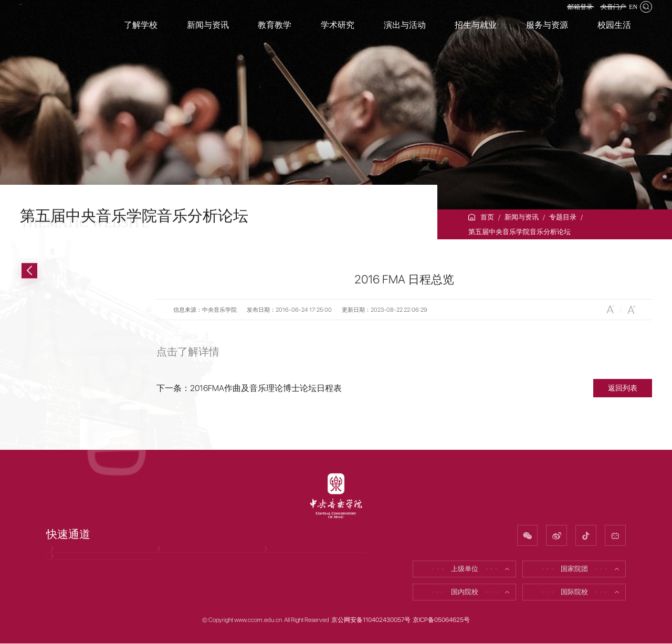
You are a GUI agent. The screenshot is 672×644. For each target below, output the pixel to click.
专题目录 (563, 217)
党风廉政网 (68, 559)
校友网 (275, 559)
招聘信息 (171, 559)
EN (628, 14)
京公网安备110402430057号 (371, 620)
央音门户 (596, 14)
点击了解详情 (188, 352)
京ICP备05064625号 (441, 620)
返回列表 (623, 388)
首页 (487, 217)
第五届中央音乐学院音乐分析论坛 (519, 232)
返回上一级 (60, 271)
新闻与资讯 (522, 217)
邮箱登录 (551, 14)
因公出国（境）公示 (82, 587)
